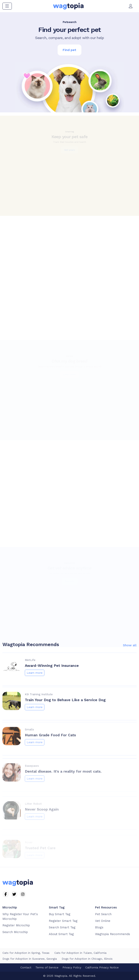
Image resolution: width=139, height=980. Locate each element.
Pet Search (103, 914)
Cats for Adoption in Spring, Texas (26, 953)
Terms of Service (47, 967)
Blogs (99, 927)
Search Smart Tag (62, 927)
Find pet (69, 50)
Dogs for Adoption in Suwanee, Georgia (30, 959)
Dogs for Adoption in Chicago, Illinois (87, 959)
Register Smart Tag (63, 921)
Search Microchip (15, 932)
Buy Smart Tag (60, 914)
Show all (130, 664)
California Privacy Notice (102, 967)
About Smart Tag (61, 934)
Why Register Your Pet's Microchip (20, 916)
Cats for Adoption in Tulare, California (80, 953)
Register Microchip (16, 925)
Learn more (35, 692)
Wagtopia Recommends (112, 934)
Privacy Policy (72, 967)
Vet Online (103, 921)
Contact (26, 967)
